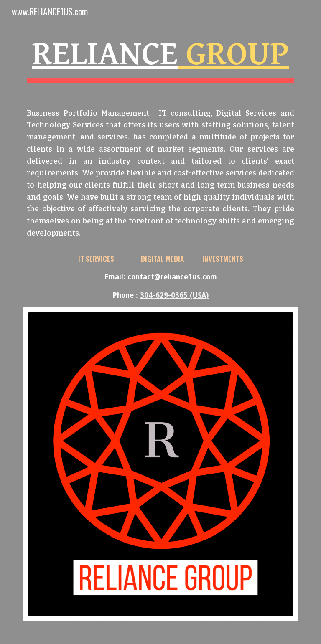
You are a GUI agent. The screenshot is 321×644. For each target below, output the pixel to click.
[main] (160, 165)
